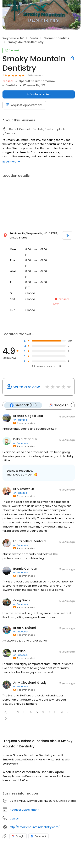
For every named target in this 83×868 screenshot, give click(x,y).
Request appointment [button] (24, 810)
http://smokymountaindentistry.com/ (35, 827)
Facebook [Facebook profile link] (38, 836)
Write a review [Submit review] (39, 94)
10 (68, 712)
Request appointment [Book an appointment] (24, 105)
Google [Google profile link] (18, 836)
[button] (6, 712)
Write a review (27, 387)
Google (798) (61, 405)
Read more (11, 162)
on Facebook (21, 420)
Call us (14, 819)
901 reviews (35, 75)
